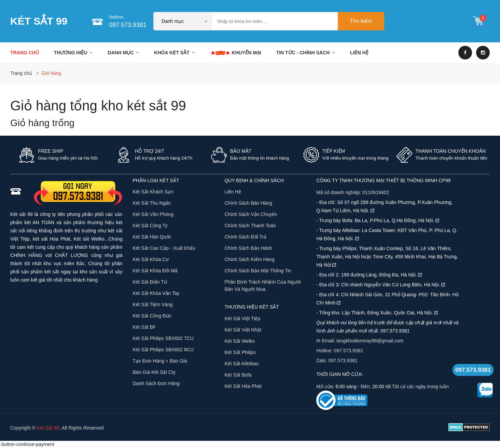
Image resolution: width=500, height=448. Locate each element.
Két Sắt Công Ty (150, 226)
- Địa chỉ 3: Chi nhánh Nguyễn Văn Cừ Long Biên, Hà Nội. (381, 285)
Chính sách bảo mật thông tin (258, 271)
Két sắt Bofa (238, 375)
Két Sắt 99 (48, 428)
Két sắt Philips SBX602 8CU (163, 350)
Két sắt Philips (240, 352)
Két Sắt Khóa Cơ (151, 259)
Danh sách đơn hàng (156, 383)
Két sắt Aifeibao (241, 364)
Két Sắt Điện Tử (150, 282)
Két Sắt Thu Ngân (152, 203)
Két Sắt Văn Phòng (153, 214)
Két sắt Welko (240, 341)
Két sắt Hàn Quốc (152, 237)
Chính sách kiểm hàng (249, 259)
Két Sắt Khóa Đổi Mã (155, 271)
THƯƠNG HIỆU (73, 53)
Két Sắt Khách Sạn (153, 192)
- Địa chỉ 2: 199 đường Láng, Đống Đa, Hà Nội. (369, 275)
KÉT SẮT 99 (39, 21)
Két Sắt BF (144, 327)
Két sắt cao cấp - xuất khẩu (164, 248)
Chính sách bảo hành (248, 248)
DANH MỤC (123, 53)
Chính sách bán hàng (248, 203)
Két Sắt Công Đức (152, 316)
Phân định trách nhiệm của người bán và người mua (262, 286)
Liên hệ (233, 192)
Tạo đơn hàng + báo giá (160, 361)
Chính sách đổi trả (245, 237)
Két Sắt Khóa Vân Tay (156, 293)
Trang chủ (25, 53)
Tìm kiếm (361, 21)
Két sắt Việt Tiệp (242, 318)
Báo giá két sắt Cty (154, 372)
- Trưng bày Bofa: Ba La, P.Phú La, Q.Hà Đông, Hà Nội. (378, 220)
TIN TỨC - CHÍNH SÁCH (306, 53)
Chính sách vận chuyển (251, 214)
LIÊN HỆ (359, 53)
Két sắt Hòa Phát (243, 386)
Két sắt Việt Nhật (243, 330)
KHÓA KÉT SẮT (174, 53)
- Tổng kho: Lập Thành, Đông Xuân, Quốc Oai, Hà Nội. (377, 313)
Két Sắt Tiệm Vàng (153, 304)
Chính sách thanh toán (250, 226)
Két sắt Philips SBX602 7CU (163, 338)
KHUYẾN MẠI (236, 53)
